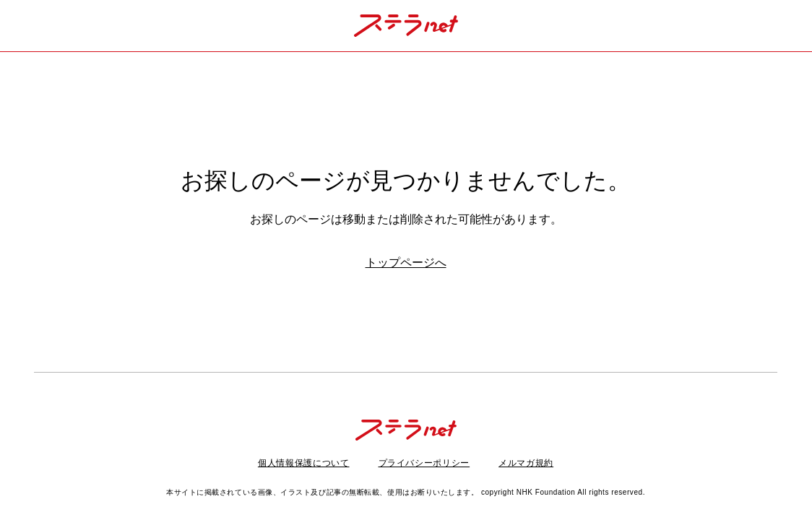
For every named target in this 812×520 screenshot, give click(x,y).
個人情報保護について (304, 463)
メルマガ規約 (526, 463)
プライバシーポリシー (424, 463)
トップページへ (406, 263)
